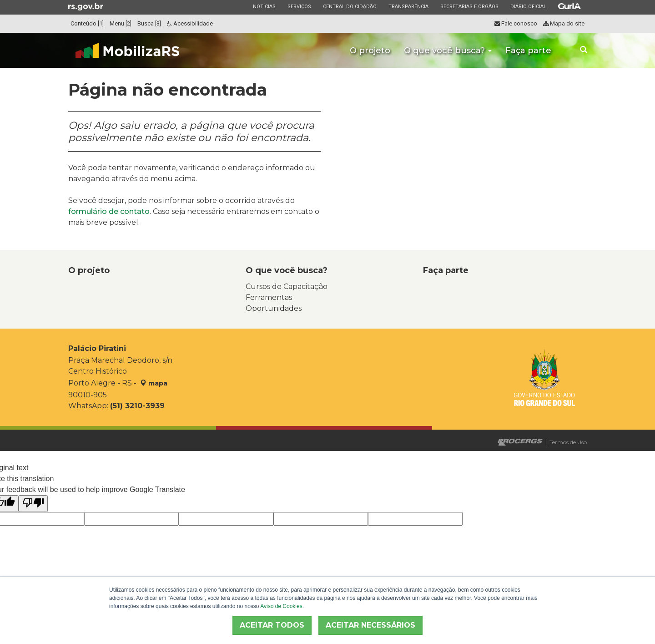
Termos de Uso (568, 442)
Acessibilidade (190, 23)
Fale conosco (516, 23)
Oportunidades (274, 308)
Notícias (264, 6)
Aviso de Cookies (281, 606)
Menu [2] (121, 23)
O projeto (370, 51)
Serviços (299, 6)
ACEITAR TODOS (272, 625)
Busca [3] (149, 23)
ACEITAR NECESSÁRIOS (370, 625)
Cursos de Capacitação (287, 287)
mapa (154, 383)
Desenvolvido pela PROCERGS (520, 442)
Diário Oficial (528, 6)
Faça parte (528, 51)
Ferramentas (269, 297)
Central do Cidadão (350, 6)
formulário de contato (109, 211)
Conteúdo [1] (87, 23)
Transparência (408, 6)
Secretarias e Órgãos (469, 6)
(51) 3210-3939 (137, 406)
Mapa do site (564, 23)
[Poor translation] (33, 504)
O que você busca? (448, 51)
